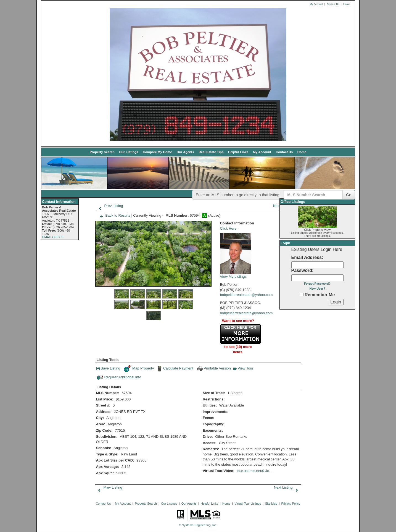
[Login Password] (317, 278)
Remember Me (317, 295)
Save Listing (108, 369)
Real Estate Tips (211, 152)
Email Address (307, 257)
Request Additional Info (119, 378)
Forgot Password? (317, 284)
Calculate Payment (175, 369)
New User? (317, 289)
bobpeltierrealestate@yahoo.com (246, 295)
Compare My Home (157, 152)
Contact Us (333, 4)
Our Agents (185, 152)
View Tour (243, 369)
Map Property (139, 369)
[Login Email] (317, 265)
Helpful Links (238, 152)
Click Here (228, 228)
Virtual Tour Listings (248, 504)
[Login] (336, 302)
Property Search (102, 152)
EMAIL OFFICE (53, 237)
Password (302, 270)
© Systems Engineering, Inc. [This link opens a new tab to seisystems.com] (198, 525)
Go (349, 195)
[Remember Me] (302, 294)
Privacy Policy (291, 504)
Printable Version (213, 369)
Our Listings (129, 152)
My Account (316, 4)
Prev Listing (109, 206)
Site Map (271, 504)
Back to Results (114, 215)
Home (347, 4)
